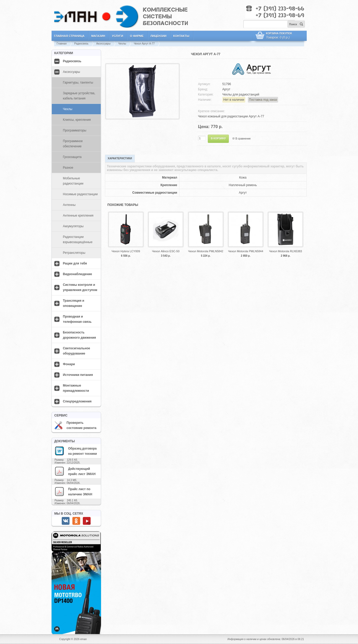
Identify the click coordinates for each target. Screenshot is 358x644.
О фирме (137, 36)
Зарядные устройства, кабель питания (79, 96)
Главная (62, 44)
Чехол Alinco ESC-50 (166, 251)
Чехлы (122, 44)
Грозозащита (72, 157)
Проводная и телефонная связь (77, 319)
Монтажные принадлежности (76, 388)
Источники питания (78, 375)
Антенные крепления (78, 216)
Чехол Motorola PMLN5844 (246, 251)
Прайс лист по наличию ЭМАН (73, 491)
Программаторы (75, 130)
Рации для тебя (75, 263)
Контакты (181, 36)
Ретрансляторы (74, 253)
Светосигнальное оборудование (77, 351)
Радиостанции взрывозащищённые (78, 239)
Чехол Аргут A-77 (144, 44)
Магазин (98, 36)
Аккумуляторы (73, 226)
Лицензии (159, 36)
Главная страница (69, 36)
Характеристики (120, 158)
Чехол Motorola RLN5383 (286, 251)
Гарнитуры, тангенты (78, 83)
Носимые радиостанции (80, 194)
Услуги (118, 36)
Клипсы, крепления (77, 120)
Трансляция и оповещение (74, 303)
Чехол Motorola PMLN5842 (206, 251)
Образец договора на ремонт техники (76, 451)
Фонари (69, 364)
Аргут (226, 89)
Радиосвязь (81, 44)
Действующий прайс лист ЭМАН (75, 471)
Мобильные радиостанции (73, 181)
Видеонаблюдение (78, 274)
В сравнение (243, 139)
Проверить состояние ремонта (76, 425)
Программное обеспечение (73, 144)
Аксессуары (103, 44)
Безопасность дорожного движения (80, 335)
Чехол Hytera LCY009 (126, 251)
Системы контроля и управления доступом (80, 287)
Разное (68, 168)
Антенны (69, 205)
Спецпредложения (77, 401)
